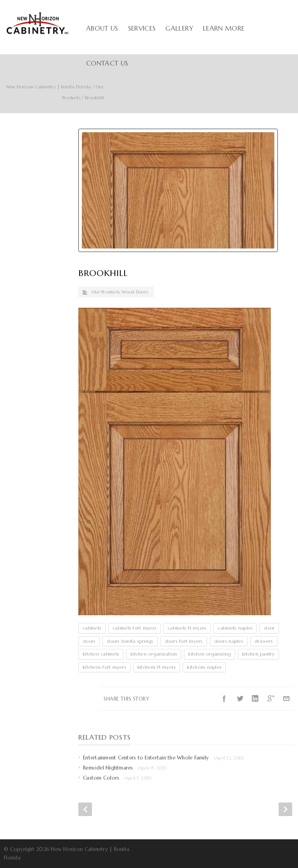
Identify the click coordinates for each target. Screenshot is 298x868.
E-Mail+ (286, 699)
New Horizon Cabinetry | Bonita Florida (49, 87)
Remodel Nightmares (125, 768)
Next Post (285, 809)
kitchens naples (204, 667)
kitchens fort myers (104, 667)
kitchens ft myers (157, 667)
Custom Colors (118, 778)
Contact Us (107, 63)
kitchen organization (154, 654)
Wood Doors (135, 292)
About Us (102, 28)
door (269, 628)
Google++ (271, 699)
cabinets (92, 628)
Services (142, 28)
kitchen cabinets (101, 654)
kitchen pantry (258, 654)
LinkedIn (255, 699)
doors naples (229, 641)
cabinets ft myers (187, 628)
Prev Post (85, 809)
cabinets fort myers (134, 628)
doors (89, 641)
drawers (264, 641)
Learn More (224, 28)
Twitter (240, 699)
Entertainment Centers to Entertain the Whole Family (164, 758)
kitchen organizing (210, 654)
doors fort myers (184, 641)
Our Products (106, 292)
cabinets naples (235, 628)
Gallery (179, 28)
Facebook (224, 699)
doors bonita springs (130, 641)
